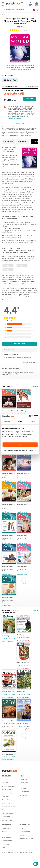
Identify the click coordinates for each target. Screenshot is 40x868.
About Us (23, 828)
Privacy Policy (6, 803)
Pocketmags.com (25, 832)
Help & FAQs (24, 779)
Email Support (24, 783)
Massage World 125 (9, 411)
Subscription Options (14, 118)
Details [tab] (20, 422)
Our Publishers (6, 796)
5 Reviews (26, 30)
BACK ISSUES (8, 386)
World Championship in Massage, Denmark (23, 411)
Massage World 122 (9, 473)
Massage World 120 (9, 504)
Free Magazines (6, 790)
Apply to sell (5, 844)
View (3, 481)
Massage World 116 (8, 566)
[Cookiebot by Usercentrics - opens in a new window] (29, 416)
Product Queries (7, 828)
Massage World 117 (23, 535)
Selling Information (7, 841)
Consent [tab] (7, 422)
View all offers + (20, 123)
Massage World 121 (23, 473)
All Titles (4, 779)
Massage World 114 (8, 598)
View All (35, 386)
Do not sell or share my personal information (20, 450)
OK (20, 445)
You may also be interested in (10, 611)
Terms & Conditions (7, 813)
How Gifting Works (25, 792)
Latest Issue (7, 15)
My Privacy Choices (8, 820)
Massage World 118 (8, 535)
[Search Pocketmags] (4, 10)
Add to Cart (10, 481)
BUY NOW (30, 99)
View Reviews (20, 344)
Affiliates (4, 832)
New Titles (5, 783)
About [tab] (33, 422)
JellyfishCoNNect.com (26, 838)
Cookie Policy (6, 817)
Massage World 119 (23, 504)
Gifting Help (23, 795)
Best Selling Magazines (8, 786)
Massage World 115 (23, 566)
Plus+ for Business (7, 800)
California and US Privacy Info (9, 808)
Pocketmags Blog (7, 793)
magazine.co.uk (25, 835)
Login (4, 848)
